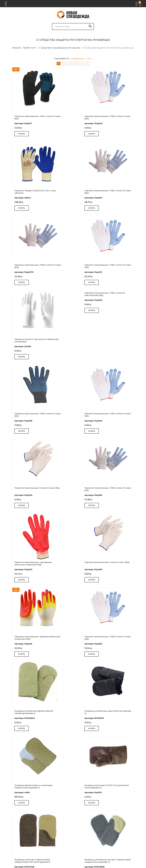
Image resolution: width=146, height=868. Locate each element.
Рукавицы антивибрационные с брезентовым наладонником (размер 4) (26, 712)
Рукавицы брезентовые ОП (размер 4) (72, 711)
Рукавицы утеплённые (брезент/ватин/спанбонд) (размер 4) (72, 489)
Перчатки (109, 843)
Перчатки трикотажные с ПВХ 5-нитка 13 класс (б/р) (73, 117)
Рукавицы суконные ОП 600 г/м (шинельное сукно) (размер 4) (69, 563)
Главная (16, 48)
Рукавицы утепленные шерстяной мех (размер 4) (119, 489)
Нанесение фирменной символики (51, 840)
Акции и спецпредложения (81, 842)
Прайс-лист (30, 48)
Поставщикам (46, 844)
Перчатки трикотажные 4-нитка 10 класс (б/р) (73, 340)
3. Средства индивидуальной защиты (59, 48)
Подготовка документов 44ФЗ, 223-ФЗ (51, 829)
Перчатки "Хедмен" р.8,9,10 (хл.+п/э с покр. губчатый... (117, 117)
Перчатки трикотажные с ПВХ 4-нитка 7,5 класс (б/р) (118, 192)
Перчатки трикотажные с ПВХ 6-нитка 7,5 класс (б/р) (72, 192)
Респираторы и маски (114, 832)
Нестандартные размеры (47, 849)
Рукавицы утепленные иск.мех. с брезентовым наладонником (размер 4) (26, 638)
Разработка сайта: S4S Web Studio (17, 864)
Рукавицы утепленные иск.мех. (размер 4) (73, 786)
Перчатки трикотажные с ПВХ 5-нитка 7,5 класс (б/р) (118, 340)
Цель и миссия (79, 826)
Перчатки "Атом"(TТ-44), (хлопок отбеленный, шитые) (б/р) (22, 266)
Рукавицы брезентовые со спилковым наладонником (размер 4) (25, 563)
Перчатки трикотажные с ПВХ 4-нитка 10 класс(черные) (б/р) (72, 220)
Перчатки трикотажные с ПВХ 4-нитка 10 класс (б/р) (25, 117)
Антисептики (110, 829)
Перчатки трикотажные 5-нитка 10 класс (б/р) (73, 415)
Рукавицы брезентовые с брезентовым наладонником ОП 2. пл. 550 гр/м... (119, 786)
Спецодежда (110, 836)
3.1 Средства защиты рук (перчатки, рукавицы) (108, 48)
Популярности (78, 59)
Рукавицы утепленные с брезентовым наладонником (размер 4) (118, 638)
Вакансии (77, 837)
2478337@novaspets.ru (18, 846)
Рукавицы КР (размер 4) (18, 785)
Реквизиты (77, 830)
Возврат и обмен (48, 835)
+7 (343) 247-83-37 (16, 843)
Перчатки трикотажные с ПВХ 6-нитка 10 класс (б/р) (118, 266)
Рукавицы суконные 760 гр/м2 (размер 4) (119, 712)
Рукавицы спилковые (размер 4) (69, 637)
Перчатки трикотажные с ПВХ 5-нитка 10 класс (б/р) (25, 489)
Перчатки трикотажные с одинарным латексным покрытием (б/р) (25, 415)
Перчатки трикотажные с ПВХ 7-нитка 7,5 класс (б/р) (25, 192)
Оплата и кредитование (83, 834)
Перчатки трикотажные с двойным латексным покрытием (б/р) (117, 415)
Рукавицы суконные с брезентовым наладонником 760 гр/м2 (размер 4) (117, 563)
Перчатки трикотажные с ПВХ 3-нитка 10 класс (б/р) (25, 340)
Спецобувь (109, 840)
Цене (89, 59)
